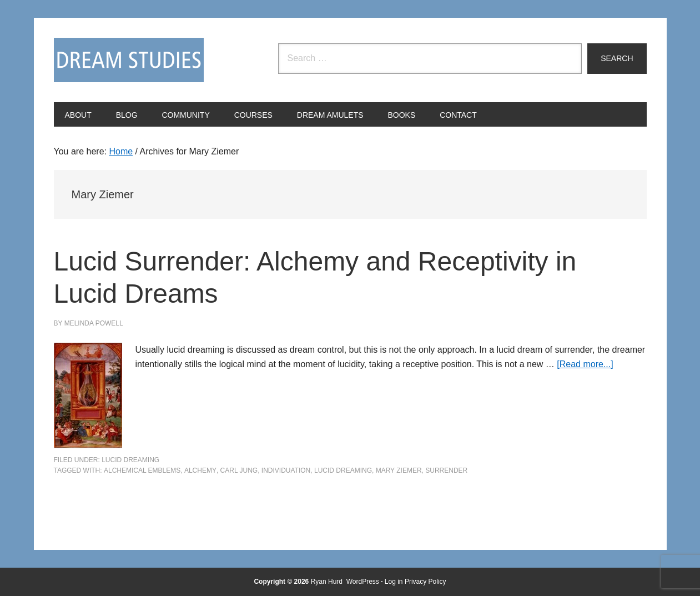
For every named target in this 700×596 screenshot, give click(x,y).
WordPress (363, 582)
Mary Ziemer (399, 470)
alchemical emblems (142, 470)
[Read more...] (585, 364)
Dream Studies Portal (129, 60)
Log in (394, 582)
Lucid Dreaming (130, 460)
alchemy (200, 470)
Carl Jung (239, 470)
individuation (286, 470)
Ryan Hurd (328, 582)
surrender (446, 470)
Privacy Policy (425, 582)
